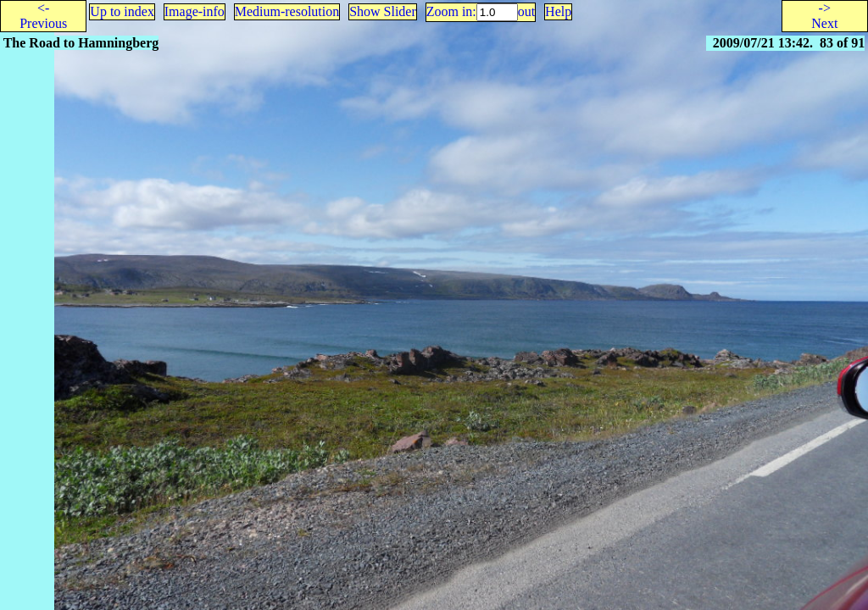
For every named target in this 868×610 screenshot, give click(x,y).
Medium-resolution (287, 11)
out (526, 11)
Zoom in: (451, 11)
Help (558, 11)
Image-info (195, 11)
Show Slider (383, 11)
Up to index (122, 11)
